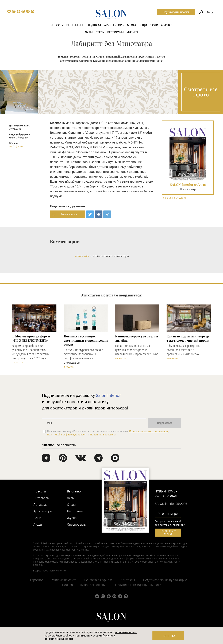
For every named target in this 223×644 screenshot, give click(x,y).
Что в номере (168, 514)
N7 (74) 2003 (16, 146)
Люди (154, 25)
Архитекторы (114, 25)
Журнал (167, 25)
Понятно (168, 636)
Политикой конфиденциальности (67, 435)
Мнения (132, 32)
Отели (100, 32)
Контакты (128, 580)
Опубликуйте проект (176, 12)
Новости (57, 25)
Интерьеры (75, 25)
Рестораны (116, 32)
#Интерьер (172, 359)
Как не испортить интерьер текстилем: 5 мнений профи (188, 338)
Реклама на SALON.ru (174, 198)
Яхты (89, 32)
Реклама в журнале (98, 580)
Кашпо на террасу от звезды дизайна (137, 338)
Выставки (74, 491)
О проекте (36, 580)
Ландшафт (93, 25)
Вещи (143, 25)
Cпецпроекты (77, 524)
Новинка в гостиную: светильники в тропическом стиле (86, 340)
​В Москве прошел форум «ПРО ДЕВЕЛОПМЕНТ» (31, 338)
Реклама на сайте (64, 580)
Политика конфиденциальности (138, 585)
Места (132, 25)
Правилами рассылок (103, 435)
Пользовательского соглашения (149, 431)
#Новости (18, 363)
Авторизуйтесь (84, 256)
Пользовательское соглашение (85, 585)
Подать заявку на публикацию (165, 580)
